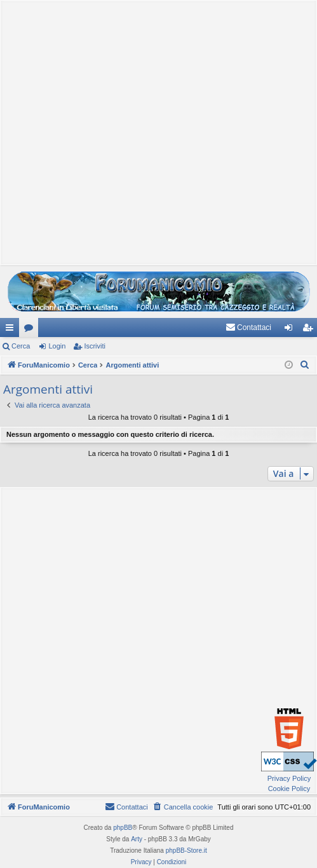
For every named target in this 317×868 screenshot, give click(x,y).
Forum (31, 330)
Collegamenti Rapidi (12, 330)
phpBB (123, 828)
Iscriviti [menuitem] (310, 330)
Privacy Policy (289, 778)
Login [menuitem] (291, 330)
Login (57, 346)
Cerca (21, 346)
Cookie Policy (289, 789)
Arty (137, 839)
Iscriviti (95, 346)
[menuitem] (248, 327)
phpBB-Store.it (186, 851)
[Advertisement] (155, 131)
